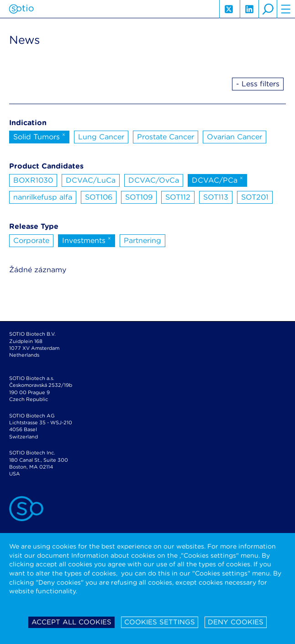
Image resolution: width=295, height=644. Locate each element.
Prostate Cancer (166, 137)
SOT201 (255, 197)
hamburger (286, 9)
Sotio (21, 9)
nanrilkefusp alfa (43, 197)
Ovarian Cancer (234, 137)
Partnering (142, 240)
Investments (87, 240)
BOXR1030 (33, 180)
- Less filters (258, 84)
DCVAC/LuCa (91, 180)
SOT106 (99, 197)
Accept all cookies (71, 622)
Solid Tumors (39, 136)
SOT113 (216, 197)
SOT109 (139, 197)
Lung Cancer (101, 137)
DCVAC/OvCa (154, 180)
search (268, 9)
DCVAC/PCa (217, 179)
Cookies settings (160, 622)
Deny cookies (236, 622)
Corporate (31, 240)
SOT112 (178, 197)
